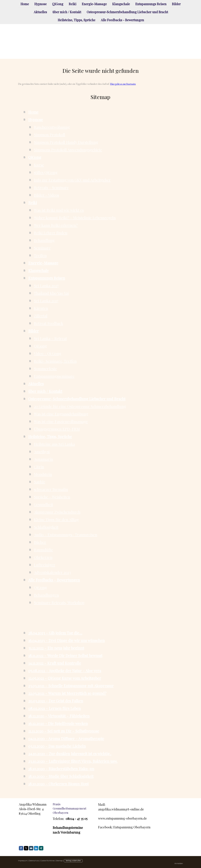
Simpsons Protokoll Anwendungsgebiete (68, 150)
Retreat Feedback (49, 323)
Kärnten (41, 308)
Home (25, 4)
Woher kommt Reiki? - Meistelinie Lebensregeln (75, 218)
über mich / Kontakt (67, 12)
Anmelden (179, 864)
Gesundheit (43, 504)
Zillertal (41, 316)
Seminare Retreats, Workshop (59, 602)
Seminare (42, 248)
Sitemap (59, 861)
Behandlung (44, 240)
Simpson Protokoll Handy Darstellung (66, 142)
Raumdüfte (43, 550)
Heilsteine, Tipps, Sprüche (77, 21)
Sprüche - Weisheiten (52, 497)
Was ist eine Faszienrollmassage (61, 421)
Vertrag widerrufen (73, 861)
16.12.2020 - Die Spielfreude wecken (58, 723)
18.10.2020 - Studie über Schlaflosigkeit (61, 776)
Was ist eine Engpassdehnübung (61, 414)
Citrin (39, 467)
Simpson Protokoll (50, 135)
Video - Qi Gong (48, 353)
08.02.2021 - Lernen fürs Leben (54, 708)
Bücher (40, 542)
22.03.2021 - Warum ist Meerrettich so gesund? (67, 693)
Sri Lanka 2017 (46, 301)
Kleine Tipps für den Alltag (56, 519)
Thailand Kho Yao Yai (51, 293)
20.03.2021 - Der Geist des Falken (56, 701)
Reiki (73, 4)
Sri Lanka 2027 (46, 286)
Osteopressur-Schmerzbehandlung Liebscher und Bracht (127, 12)
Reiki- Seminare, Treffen (55, 361)
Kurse (39, 165)
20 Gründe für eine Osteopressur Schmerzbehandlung (80, 406)
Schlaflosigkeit (46, 527)
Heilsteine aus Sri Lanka (54, 444)
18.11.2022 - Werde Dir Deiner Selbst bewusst (65, 655)
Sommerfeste (45, 369)
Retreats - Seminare (51, 187)
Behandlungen (46, 595)
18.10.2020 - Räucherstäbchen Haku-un (61, 769)
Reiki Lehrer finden (51, 233)
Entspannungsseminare (54, 376)
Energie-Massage (94, 4)
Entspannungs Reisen (151, 4)
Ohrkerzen (43, 557)
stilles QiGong (46, 172)
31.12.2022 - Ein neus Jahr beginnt (56, 648)
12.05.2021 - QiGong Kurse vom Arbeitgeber (65, 678)
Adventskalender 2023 (52, 572)
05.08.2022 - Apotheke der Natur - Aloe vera (65, 671)
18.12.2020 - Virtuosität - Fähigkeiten (59, 716)
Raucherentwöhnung (52, 127)
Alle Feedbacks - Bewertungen (122, 21)
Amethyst (42, 452)
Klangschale (121, 4)
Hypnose (41, 4)
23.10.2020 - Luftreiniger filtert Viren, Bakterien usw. (73, 761)
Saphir (40, 482)
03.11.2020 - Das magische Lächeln (57, 746)
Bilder (176, 4)
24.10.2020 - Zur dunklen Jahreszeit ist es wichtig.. (70, 754)
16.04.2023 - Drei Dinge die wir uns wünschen (67, 640)
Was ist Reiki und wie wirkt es (59, 210)
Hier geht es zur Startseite (123, 84)
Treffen (40, 255)
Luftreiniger (45, 565)
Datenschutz (34, 861)
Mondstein (43, 474)
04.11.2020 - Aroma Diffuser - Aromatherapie (66, 738)
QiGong (58, 4)
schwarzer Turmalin (51, 489)
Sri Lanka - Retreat (50, 338)
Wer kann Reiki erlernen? (56, 225)
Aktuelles (40, 12)
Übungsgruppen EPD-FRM (57, 429)
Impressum (23, 861)
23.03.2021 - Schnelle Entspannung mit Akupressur (71, 686)
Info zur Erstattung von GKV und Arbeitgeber (72, 180)
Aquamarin (43, 459)
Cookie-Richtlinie (47, 861)
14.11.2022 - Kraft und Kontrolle (55, 663)
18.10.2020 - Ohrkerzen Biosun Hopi (58, 784)
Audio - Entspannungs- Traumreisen (66, 535)
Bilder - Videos (46, 195)
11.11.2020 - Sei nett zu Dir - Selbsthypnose (64, 731)
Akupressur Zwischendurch (57, 512)
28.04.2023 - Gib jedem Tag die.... (55, 633)
